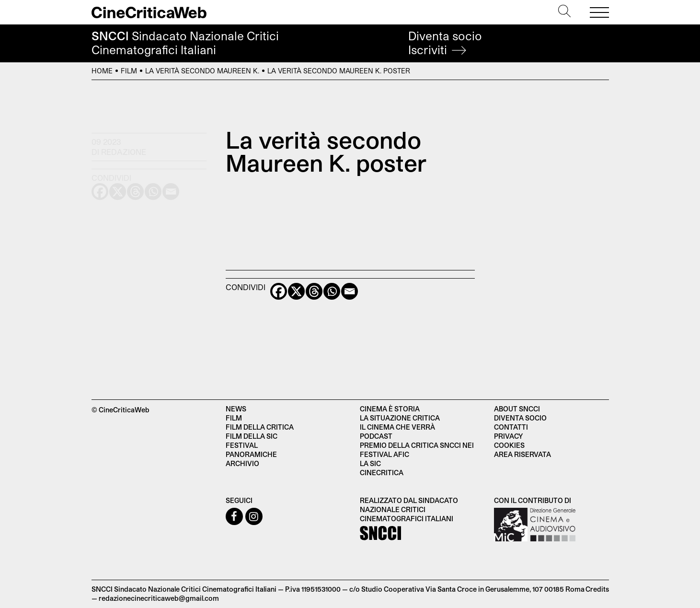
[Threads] (314, 291)
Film (129, 71)
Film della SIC (252, 436)
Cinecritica (382, 473)
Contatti (511, 427)
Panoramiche (251, 454)
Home (102, 71)
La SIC (370, 463)
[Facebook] (279, 291)
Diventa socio (445, 43)
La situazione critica (400, 418)
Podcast (376, 436)
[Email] (350, 291)
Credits (597, 589)
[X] (296, 291)
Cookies (509, 445)
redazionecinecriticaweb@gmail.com (159, 598)
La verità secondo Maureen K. (202, 71)
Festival (242, 445)
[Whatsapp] (332, 291)
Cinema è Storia (390, 409)
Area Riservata (522, 454)
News (236, 409)
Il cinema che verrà (397, 427)
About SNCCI (517, 409)
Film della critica (260, 427)
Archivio (242, 463)
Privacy (508, 436)
